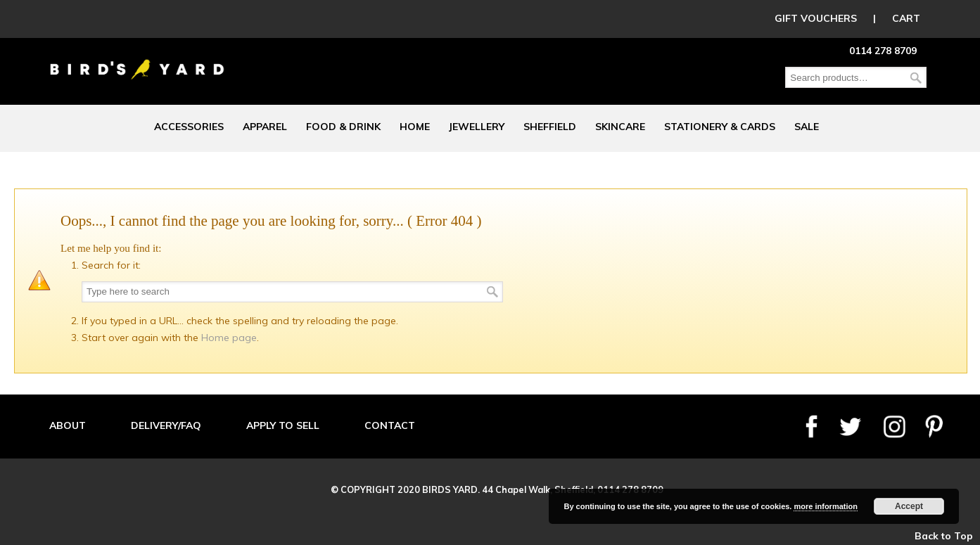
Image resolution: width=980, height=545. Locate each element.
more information (825, 506)
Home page (229, 338)
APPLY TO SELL (283, 425)
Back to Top (944, 536)
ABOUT (68, 425)
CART (906, 18)
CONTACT (390, 425)
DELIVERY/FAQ (166, 425)
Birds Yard (137, 59)
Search (916, 78)
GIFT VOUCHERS (816, 18)
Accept (909, 506)
